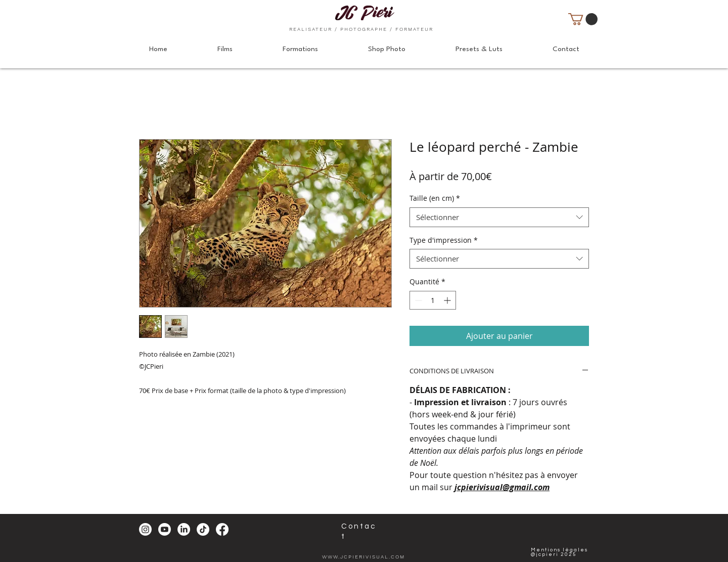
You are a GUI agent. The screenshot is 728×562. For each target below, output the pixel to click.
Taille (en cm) (435, 198)
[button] (583, 19)
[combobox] (499, 217)
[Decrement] (417, 300)
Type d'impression (444, 240)
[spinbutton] (433, 300)
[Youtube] (165, 529)
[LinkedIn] (184, 529)
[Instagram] (145, 529)
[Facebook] (222, 529)
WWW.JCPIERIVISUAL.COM (363, 557)
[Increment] (448, 300)
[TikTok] (203, 529)
